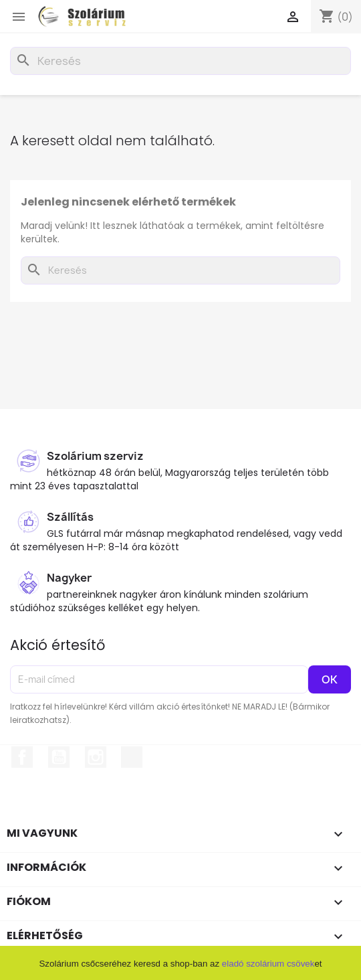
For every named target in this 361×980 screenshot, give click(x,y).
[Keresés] (180, 61)
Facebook (22, 757)
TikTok (132, 757)
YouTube (59, 757)
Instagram (96, 757)
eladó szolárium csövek (268, 964)
